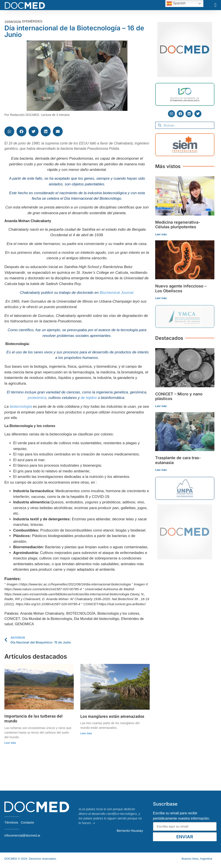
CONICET (12, 619)
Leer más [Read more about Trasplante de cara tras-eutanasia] (161, 470)
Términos (11, 822)
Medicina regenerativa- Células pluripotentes (178, 225)
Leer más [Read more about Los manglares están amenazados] (86, 733)
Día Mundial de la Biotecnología (47, 619)
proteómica (37, 398)
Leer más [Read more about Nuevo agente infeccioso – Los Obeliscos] (161, 298)
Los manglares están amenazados (112, 716)
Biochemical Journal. (117, 293)
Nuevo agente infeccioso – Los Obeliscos (181, 288)
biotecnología (21, 407)
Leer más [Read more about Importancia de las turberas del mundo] (10, 743)
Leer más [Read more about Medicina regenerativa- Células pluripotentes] (161, 234)
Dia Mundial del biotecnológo (97, 619)
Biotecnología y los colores (118, 613)
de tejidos (89, 398)
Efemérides (32, 21)
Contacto (28, 822)
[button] (215, 5)
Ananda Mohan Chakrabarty (42, 613)
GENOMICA (24, 624)
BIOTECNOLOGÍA (81, 613)
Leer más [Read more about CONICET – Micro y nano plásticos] (161, 406)
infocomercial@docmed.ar (22, 835)
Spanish (176, 4)
